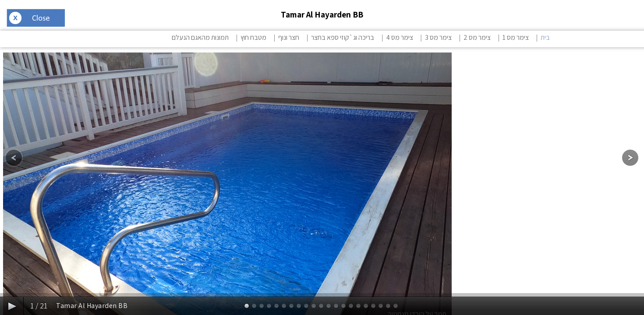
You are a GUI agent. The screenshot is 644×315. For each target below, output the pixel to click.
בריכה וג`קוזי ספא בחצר (343, 37)
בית (545, 37)
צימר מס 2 (477, 37)
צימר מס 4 (400, 37)
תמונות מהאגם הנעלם (200, 37)
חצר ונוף (289, 37)
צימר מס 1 (516, 37)
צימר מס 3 (438, 37)
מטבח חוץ (253, 37)
